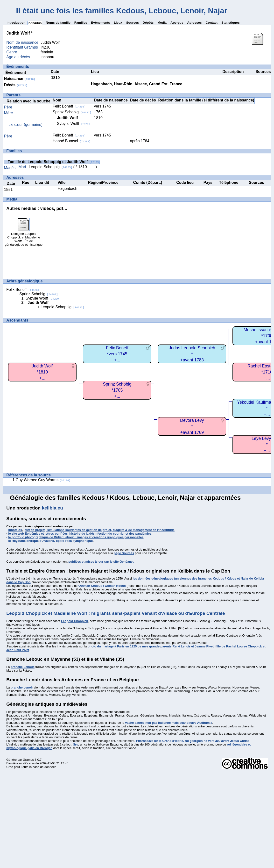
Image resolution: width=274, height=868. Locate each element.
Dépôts (148, 23)
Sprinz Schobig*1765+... (117, 390)
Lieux (118, 23)
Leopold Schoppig (50, 167)
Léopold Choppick (75, 621)
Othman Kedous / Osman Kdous (102, 586)
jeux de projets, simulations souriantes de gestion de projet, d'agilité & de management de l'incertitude (99, 530)
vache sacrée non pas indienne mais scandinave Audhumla (169, 723)
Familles (81, 23)
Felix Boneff (69, 106)
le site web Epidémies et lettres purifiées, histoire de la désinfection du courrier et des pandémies (80, 534)
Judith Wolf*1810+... (42, 372)
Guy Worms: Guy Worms (43, 480)
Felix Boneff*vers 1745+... (117, 354)
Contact (211, 23)
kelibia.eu (52, 508)
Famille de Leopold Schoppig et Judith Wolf (54, 162)
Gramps (28, 760)
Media (162, 23)
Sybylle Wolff (74, 124)
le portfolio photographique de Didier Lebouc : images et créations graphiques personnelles (76, 537)
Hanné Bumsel (72, 141)
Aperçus (177, 23)
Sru (76, 744)
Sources (132, 23)
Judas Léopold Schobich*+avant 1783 (192, 354)
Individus (35, 23)
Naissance (20, 79)
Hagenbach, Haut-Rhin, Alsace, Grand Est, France (137, 84)
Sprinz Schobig (72, 112)
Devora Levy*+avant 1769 (192, 426)
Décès (16, 85)
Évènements (101, 23)
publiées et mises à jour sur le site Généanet (101, 562)
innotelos (15, 530)
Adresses (194, 23)
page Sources (124, 553)
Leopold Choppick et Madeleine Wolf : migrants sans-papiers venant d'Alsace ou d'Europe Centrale (116, 613)
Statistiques (231, 23)
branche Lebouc (23, 667)
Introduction (16, 23)
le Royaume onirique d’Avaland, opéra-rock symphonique (50, 541)
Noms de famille (58, 23)
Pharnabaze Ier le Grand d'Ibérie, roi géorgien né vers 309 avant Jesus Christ (192, 741)
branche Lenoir (22, 687)
